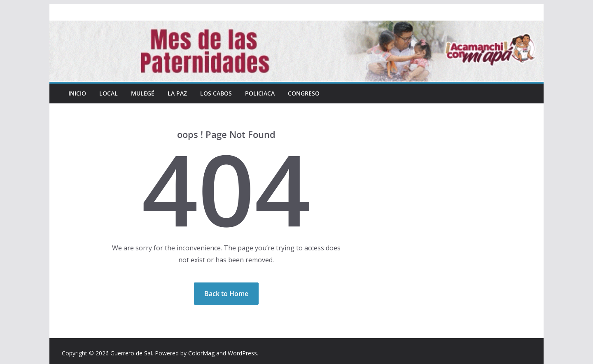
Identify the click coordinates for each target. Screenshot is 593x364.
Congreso (304, 93)
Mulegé (143, 93)
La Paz (177, 93)
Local (109, 93)
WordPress (242, 353)
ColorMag (201, 353)
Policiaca (260, 93)
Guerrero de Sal (131, 353)
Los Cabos (216, 93)
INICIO (77, 93)
